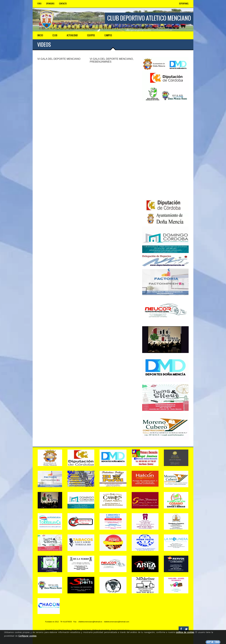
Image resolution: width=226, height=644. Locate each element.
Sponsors (50, 4)
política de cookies (185, 632)
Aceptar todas (213, 642)
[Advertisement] (165, 150)
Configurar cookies (27, 636)
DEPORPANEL (184, 4)
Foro (39, 4)
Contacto (63, 4)
